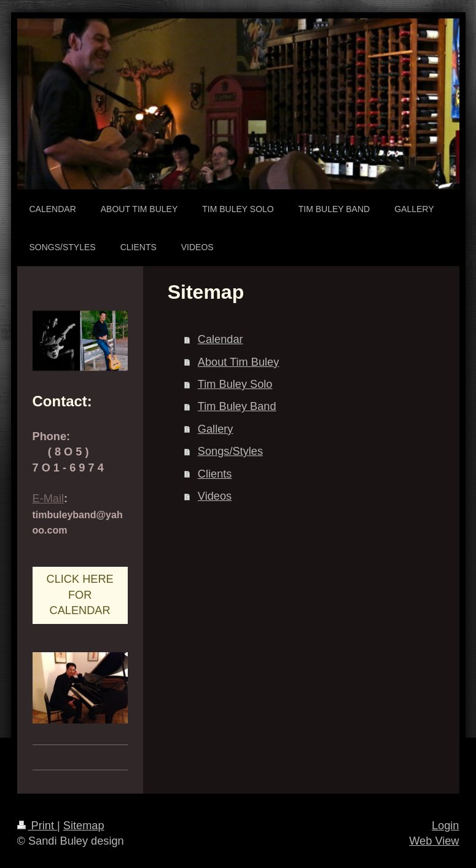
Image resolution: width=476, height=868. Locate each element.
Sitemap (84, 826)
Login (446, 826)
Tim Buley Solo (235, 384)
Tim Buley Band (237, 406)
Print (37, 826)
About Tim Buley (238, 362)
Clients (215, 474)
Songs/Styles (230, 451)
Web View (434, 841)
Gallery (216, 429)
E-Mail (49, 499)
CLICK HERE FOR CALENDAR (80, 595)
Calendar (220, 339)
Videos (215, 496)
